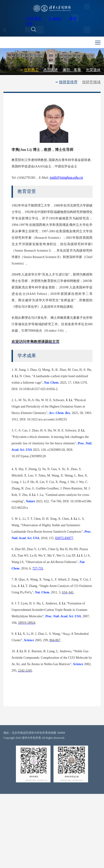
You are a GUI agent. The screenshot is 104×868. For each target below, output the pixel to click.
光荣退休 (93, 71)
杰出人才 (51, 71)
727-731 (38, 585)
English (55, 20)
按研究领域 (91, 82)
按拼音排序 (68, 82)
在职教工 (31, 71)
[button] (34, 30)
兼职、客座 (72, 71)
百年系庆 (34, 20)
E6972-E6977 (64, 555)
